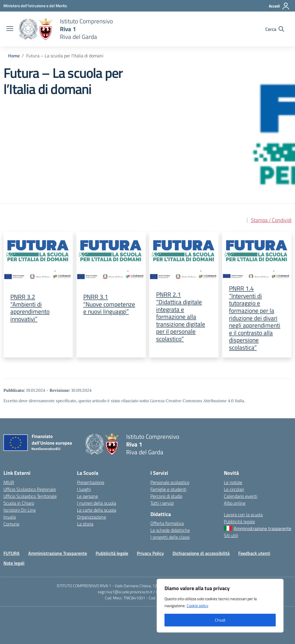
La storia (85, 524)
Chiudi (220, 620)
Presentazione (91, 482)
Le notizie (233, 482)
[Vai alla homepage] (36, 29)
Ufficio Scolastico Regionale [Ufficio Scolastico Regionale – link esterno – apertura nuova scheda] (30, 489)
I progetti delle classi (170, 537)
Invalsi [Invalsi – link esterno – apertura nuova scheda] (10, 517)
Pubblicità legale (239, 521)
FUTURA (12, 553)
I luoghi (84, 489)
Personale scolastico (170, 482)
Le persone (87, 496)
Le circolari (234, 489)
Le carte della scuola (97, 510)
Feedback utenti (254, 553)
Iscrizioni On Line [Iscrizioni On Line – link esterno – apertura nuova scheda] (20, 510)
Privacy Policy (150, 553)
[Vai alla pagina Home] (14, 56)
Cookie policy (197, 606)
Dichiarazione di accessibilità (201, 553)
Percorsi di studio (166, 496)
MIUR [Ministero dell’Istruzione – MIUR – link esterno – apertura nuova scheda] (9, 482)
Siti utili (231, 535)
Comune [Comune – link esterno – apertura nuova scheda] (11, 524)
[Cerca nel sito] (275, 29)
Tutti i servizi (162, 503)
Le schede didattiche (170, 530)
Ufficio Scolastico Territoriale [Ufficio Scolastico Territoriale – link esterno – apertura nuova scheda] (30, 496)
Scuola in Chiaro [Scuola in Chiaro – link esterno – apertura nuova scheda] (19, 503)
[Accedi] (279, 6)
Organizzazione (91, 517)
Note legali (14, 563)
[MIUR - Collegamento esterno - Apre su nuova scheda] (35, 6)
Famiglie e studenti (168, 489)
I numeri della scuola (97, 503)
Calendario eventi (241, 496)
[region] (220, 606)
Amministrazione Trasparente (58, 553)
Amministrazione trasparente (262, 528)
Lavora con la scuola (243, 515)
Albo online (235, 503)
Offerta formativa (167, 523)
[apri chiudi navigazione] (10, 29)
